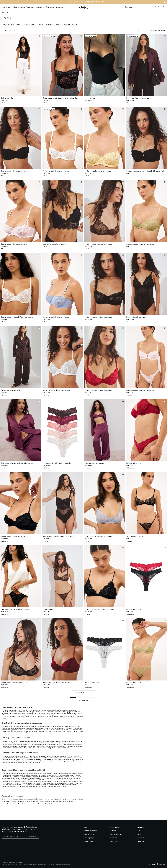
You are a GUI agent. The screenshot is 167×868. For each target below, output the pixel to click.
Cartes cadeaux (89, 841)
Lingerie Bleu (6, 801)
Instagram (141, 827)
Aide (85, 827)
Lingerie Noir (71, 801)
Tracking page (89, 838)
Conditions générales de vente (9, 865)
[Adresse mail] (14, 836)
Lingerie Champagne (17, 801)
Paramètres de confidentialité (63, 865)
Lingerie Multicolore (60, 801)
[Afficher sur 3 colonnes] (146, 31)
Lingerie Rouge (27, 804)
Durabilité (114, 838)
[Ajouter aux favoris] (39, 36)
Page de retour (89, 834)
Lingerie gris (29, 801)
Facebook (141, 834)
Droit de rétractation (91, 831)
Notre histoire (115, 827)
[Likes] (159, 7)
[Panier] (164, 7)
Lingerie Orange (7, 804)
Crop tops (50, 799)
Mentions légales (116, 834)
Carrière (113, 831)
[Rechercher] (137, 7)
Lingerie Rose (17, 804)
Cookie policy (51, 865)
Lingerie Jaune (38, 801)
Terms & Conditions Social (25, 865)
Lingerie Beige (68, 799)
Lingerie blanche (78, 799)
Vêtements (5, 13)
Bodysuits (43, 799)
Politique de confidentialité (40, 865)
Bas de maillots (18, 799)
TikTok (140, 831)
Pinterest (141, 838)
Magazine (114, 841)
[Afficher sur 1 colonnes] (139, 31)
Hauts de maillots (7, 799)
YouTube (141, 841)
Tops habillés (58, 799)
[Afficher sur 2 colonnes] (143, 31)
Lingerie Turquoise (39, 804)
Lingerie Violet (48, 801)
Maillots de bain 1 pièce (31, 799)
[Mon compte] (155, 7)
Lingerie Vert (49, 804)
